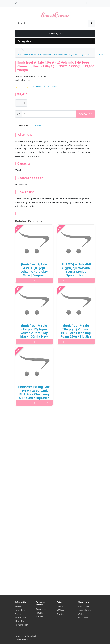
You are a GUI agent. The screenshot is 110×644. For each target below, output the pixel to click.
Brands (60, 607)
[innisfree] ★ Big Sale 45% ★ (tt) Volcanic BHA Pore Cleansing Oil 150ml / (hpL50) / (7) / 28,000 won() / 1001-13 (34, 396)
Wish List (82, 614)
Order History (84, 610)
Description (23, 126)
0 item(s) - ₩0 (55, 33)
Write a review (50, 86)
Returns (40, 613)
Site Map (40, 616)
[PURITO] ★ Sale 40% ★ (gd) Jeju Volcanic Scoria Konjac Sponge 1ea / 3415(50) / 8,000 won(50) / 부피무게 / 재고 (76, 275)
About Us (19, 621)
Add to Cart (86, 114)
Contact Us (41, 609)
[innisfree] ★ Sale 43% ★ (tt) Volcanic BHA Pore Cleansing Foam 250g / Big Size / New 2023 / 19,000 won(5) (76, 335)
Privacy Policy (21, 625)
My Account (83, 607)
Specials (61, 614)
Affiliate (61, 610)
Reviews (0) (39, 126)
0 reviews (37, 86)
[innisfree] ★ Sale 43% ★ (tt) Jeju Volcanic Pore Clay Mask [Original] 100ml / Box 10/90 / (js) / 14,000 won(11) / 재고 (34, 275)
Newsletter (83, 618)
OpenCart (31, 636)
